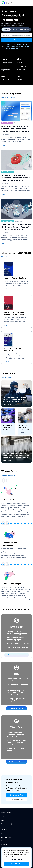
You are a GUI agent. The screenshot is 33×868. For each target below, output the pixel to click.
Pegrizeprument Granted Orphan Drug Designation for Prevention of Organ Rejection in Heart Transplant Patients (16, 463)
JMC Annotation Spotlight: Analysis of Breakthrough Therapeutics (15, 321)
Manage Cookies (17, 860)
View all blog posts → (9, 105)
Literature (4, 844)
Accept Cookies (16, 864)
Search (6, 29)
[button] (16, 799)
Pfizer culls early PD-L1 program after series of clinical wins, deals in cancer (25, 435)
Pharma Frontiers (8, 179)
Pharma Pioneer (7, 130)
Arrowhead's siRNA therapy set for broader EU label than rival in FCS (8, 435)
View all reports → (8, 264)
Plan (3, 821)
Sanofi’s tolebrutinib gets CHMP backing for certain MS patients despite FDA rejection (15, 407)
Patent (4, 841)
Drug (3, 834)
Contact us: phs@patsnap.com (11, 824)
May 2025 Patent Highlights (15, 286)
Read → (4, 152)
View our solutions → (9, 483)
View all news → (7, 385)
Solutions (4, 817)
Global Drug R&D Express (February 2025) (14, 357)
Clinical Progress (7, 837)
